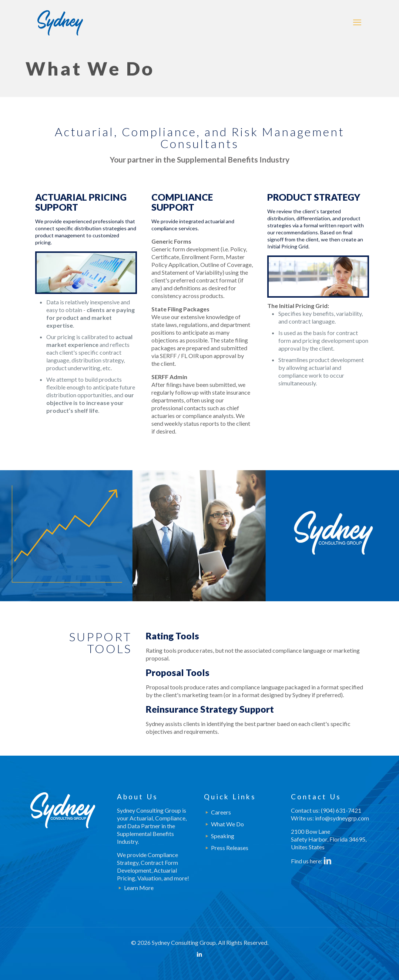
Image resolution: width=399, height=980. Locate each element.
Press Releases (230, 848)
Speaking (223, 836)
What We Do (227, 824)
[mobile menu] (357, 22)
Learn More (139, 888)
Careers (221, 812)
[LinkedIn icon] (200, 954)
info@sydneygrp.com (342, 818)
